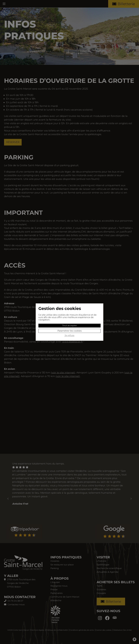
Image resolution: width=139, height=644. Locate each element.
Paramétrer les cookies (70, 331)
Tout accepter (70, 326)
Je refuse (69, 335)
